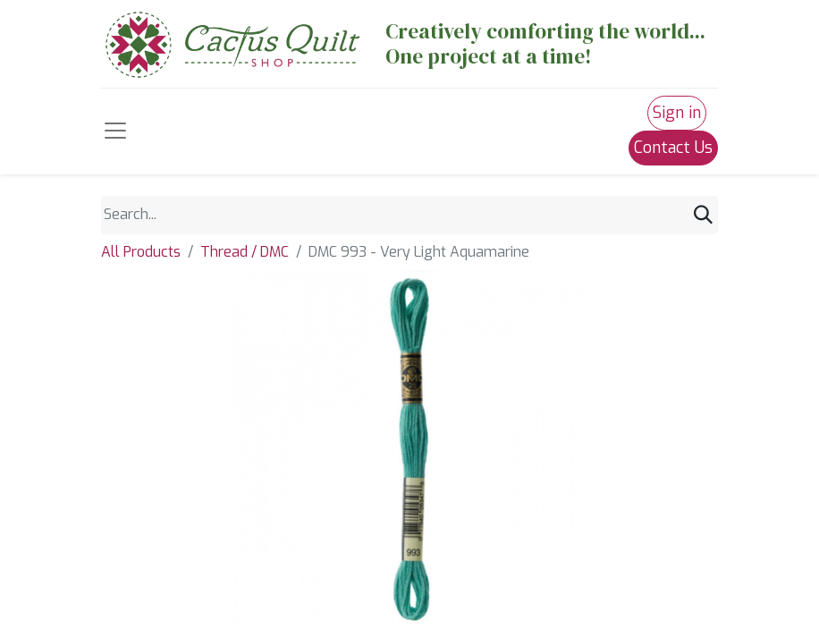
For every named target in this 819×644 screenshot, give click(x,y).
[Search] (703, 215)
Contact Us (673, 148)
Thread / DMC (245, 252)
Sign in (677, 113)
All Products (141, 252)
